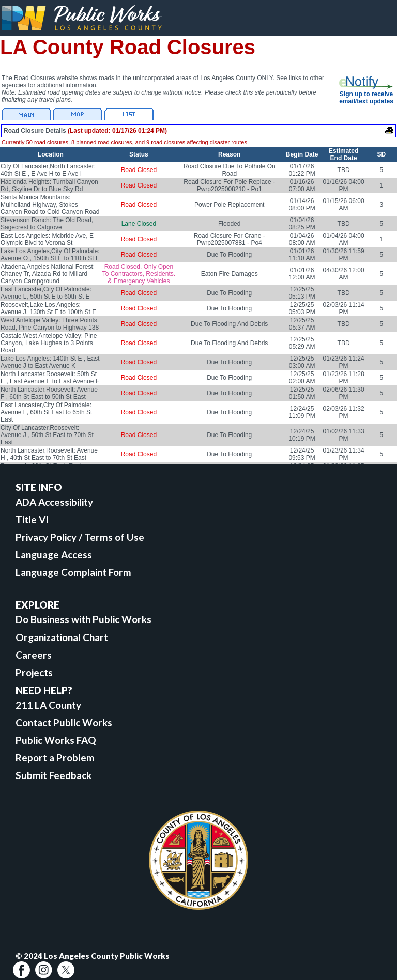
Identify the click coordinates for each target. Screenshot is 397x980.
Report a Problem (55, 758)
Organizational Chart (62, 637)
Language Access (54, 555)
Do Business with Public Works (83, 619)
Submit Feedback (54, 775)
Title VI (32, 519)
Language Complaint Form (73, 572)
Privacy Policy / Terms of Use (80, 537)
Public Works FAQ (56, 740)
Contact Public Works (64, 722)
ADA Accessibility (54, 502)
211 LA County (48, 705)
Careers (34, 655)
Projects (34, 672)
